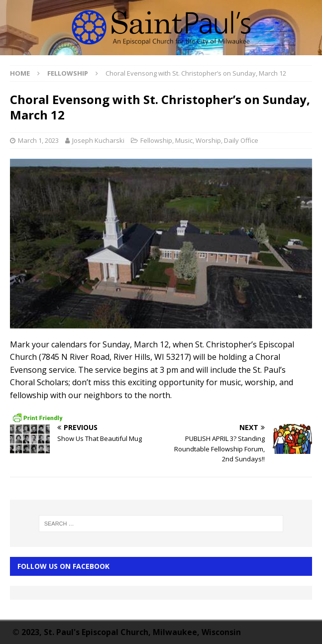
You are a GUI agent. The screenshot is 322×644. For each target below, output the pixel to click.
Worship (208, 140)
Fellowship (156, 140)
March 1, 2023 (38, 140)
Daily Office (241, 140)
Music (184, 140)
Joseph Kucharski (98, 140)
